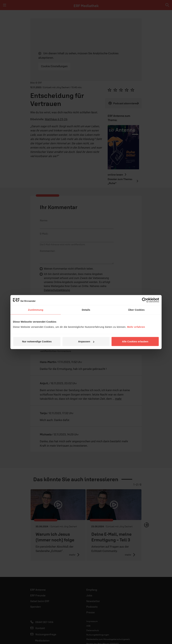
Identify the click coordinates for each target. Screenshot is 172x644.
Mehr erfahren (136, 327)
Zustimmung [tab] (36, 310)
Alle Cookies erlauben (135, 341)
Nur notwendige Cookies (37, 341)
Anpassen (86, 341)
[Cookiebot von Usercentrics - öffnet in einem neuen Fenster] (144, 300)
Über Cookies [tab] (136, 310)
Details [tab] (86, 310)
